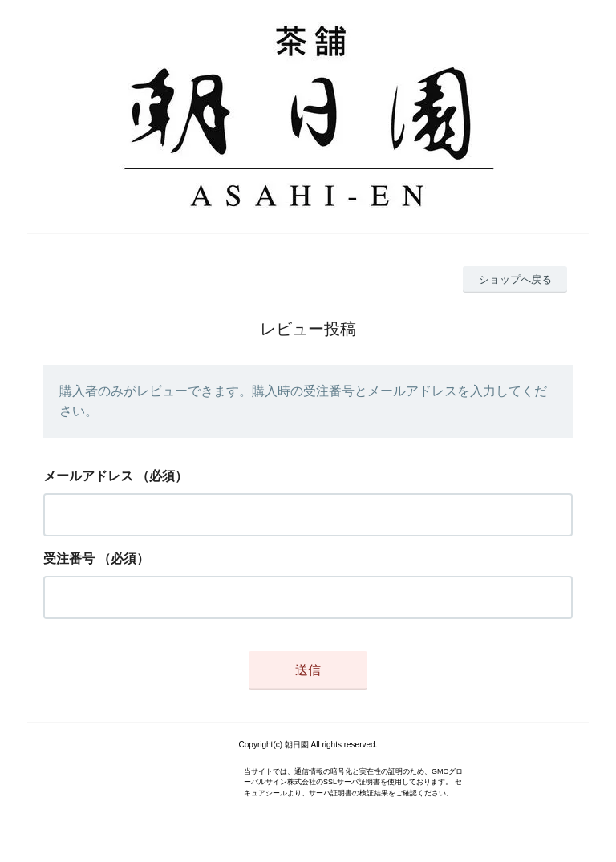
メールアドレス (88, 476)
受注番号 (69, 558)
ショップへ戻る (515, 279)
